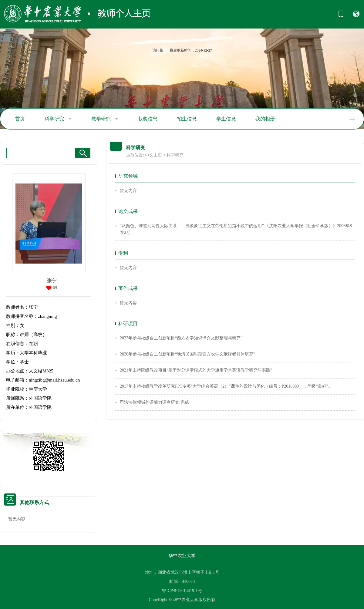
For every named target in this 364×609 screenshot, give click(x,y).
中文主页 (153, 155)
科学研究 (58, 119)
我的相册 (265, 119)
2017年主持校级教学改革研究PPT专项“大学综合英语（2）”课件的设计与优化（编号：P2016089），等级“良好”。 (226, 386)
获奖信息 (148, 119)
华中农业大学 (182, 556)
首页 (20, 119)
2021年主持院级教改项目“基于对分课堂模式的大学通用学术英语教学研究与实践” (196, 370)
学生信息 (226, 119)
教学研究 (105, 119)
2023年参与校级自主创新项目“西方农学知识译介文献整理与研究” (181, 338)
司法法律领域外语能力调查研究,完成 (154, 402)
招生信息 (187, 119)
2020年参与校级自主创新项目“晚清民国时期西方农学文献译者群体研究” (187, 354)
